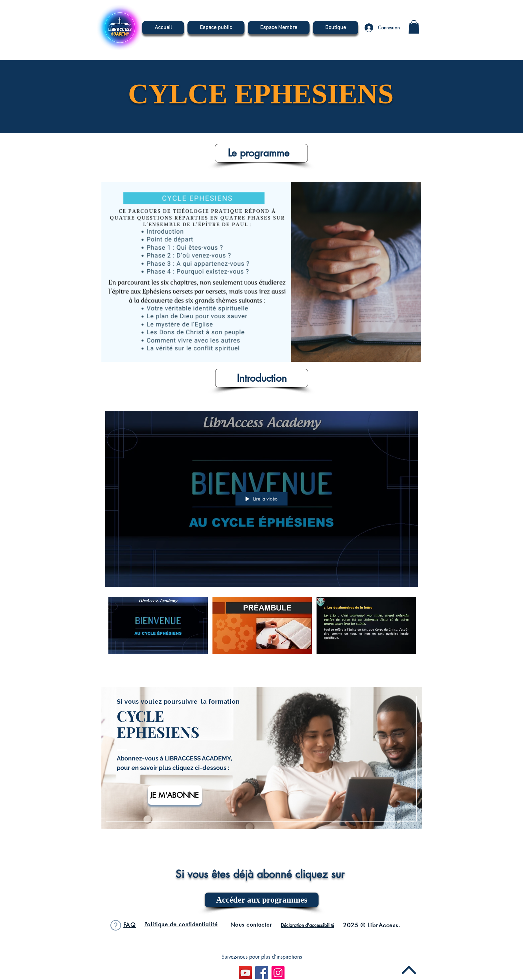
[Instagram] (278, 973)
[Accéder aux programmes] (262, 900)
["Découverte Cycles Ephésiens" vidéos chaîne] (261, 627)
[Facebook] (262, 973)
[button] (414, 27)
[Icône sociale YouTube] (245, 973)
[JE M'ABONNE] (175, 795)
